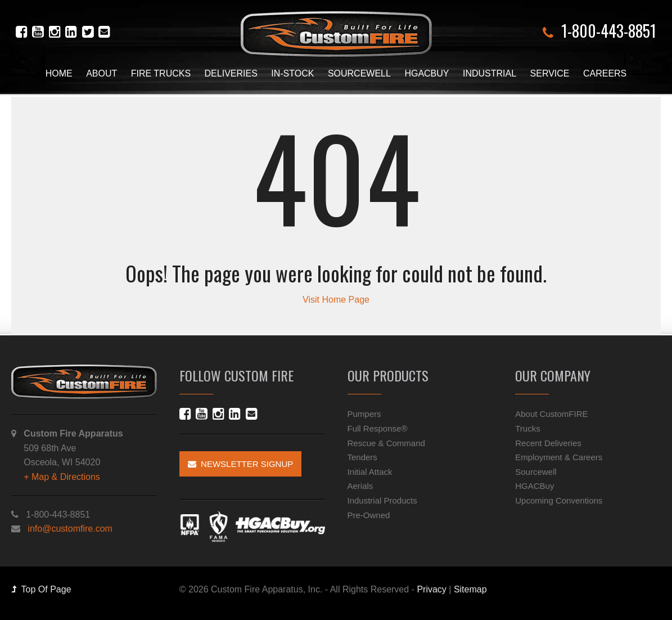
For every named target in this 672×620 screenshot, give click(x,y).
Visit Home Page (336, 300)
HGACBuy (427, 73)
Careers (605, 73)
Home (59, 73)
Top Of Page (41, 589)
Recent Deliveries (548, 443)
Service (550, 73)
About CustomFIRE (551, 414)
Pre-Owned (369, 515)
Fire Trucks (161, 73)
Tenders (362, 457)
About (102, 73)
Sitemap (470, 589)
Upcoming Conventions (559, 500)
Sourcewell (359, 73)
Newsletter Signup (241, 464)
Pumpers (364, 414)
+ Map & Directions (62, 477)
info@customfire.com (70, 529)
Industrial (490, 73)
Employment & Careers (559, 457)
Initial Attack (370, 472)
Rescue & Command (386, 443)
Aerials (360, 486)
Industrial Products (382, 500)
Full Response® (378, 428)
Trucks (527, 428)
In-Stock (292, 73)
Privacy (431, 589)
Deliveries (231, 73)
